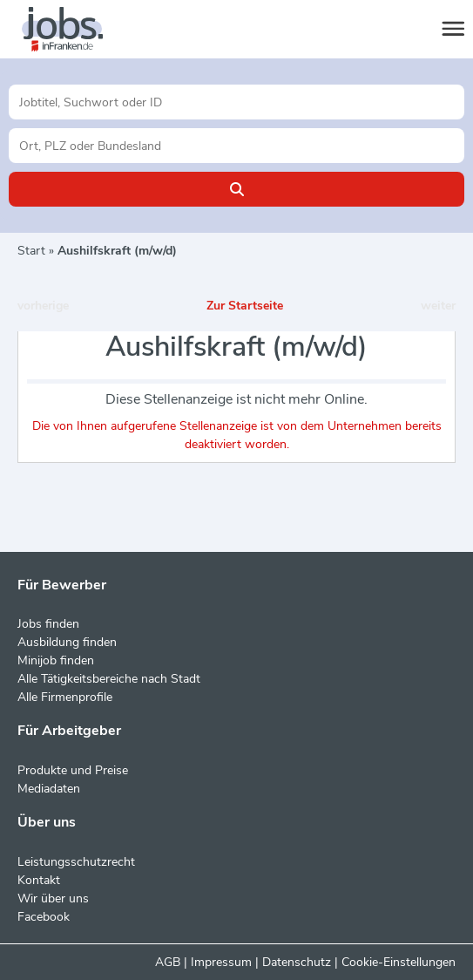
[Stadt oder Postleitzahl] (236, 146)
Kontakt (39, 880)
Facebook (44, 917)
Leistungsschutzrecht (76, 862)
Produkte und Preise (73, 770)
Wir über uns (53, 898)
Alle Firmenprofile (65, 697)
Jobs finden (48, 624)
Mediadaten (49, 789)
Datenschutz (297, 962)
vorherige (43, 306)
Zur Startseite (245, 306)
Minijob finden (56, 660)
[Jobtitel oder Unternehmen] (236, 102)
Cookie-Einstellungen (399, 962)
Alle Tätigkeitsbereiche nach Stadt (109, 679)
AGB (168, 962)
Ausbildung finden (67, 642)
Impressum (221, 962)
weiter (438, 306)
